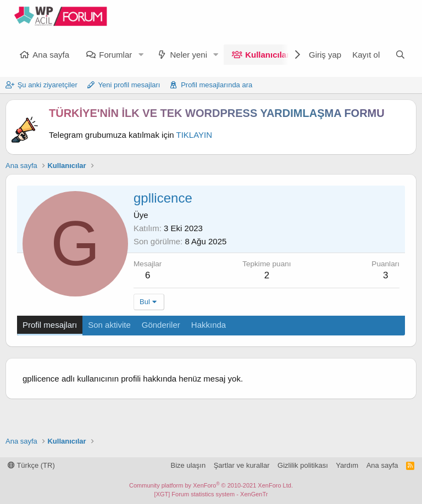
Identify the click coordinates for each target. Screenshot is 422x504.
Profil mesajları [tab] (50, 325)
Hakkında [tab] (209, 325)
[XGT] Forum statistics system (211, 494)
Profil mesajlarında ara (216, 85)
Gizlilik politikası (303, 465)
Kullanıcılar (267, 55)
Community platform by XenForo (211, 485)
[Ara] (400, 55)
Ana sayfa (51, 55)
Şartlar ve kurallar (242, 465)
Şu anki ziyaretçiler (48, 85)
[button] (141, 55)
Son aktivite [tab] (109, 325)
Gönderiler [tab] (161, 325)
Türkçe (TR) (31, 465)
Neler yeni (188, 55)
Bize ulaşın (188, 465)
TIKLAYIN (195, 135)
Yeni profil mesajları (129, 85)
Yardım (347, 465)
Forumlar (115, 55)
